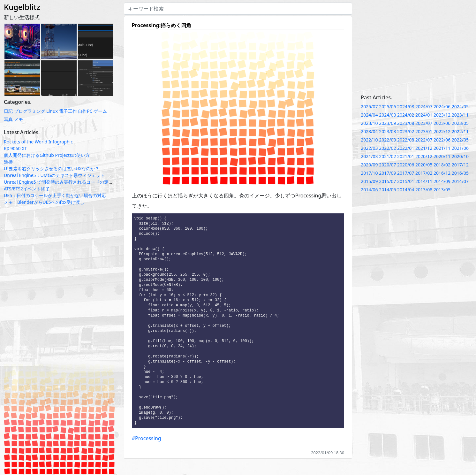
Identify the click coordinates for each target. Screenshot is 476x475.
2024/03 (387, 115)
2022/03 (369, 148)
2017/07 (406, 173)
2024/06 (442, 107)
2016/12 (442, 173)
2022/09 (387, 140)
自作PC (85, 111)
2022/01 (406, 148)
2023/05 (460, 123)
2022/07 (424, 140)
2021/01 (406, 156)
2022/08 (406, 140)
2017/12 (460, 165)
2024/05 (460, 107)
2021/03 (369, 156)
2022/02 (387, 148)
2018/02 (442, 165)
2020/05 (424, 165)
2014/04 (406, 190)
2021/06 (460, 148)
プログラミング (30, 111)
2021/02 (387, 156)
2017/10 (369, 173)
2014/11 (424, 181)
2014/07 (460, 181)
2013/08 (424, 190)
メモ (19, 119)
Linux (52, 111)
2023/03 (387, 131)
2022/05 (460, 140)
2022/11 (460, 131)
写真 (8, 119)
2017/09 (387, 173)
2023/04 (369, 131)
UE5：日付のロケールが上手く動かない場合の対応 (55, 195)
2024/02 (406, 115)
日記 (8, 111)
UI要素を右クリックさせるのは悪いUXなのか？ (52, 169)
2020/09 (369, 165)
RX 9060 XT (15, 148)
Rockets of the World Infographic (38, 142)
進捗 (8, 162)
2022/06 (442, 140)
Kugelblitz (22, 7)
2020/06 (406, 165)
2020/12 (424, 156)
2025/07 (369, 107)
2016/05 (460, 173)
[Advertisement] (416, 47)
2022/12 (442, 131)
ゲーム (100, 111)
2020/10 (460, 156)
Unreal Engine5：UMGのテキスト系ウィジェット (54, 175)
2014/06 (369, 190)
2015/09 (369, 181)
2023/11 (460, 115)
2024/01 (424, 115)
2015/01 (406, 181)
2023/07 (424, 123)
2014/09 (442, 181)
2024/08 (406, 107)
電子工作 (68, 111)
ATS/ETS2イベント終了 (27, 189)
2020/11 (442, 156)
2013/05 (442, 190)
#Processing (147, 451)
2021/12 (424, 148)
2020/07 (387, 165)
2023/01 (424, 131)
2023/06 (442, 123)
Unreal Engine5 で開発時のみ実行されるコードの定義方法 (63, 182)
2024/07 (424, 107)
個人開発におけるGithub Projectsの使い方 (47, 155)
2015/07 (387, 181)
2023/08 (406, 123)
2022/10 (369, 140)
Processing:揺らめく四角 (162, 25)
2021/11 (442, 148)
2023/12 (442, 115)
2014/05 (387, 190)
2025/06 (387, 107)
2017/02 (424, 173)
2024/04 (369, 115)
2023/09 (387, 123)
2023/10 (369, 123)
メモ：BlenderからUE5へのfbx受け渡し (44, 202)
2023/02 (406, 131)
